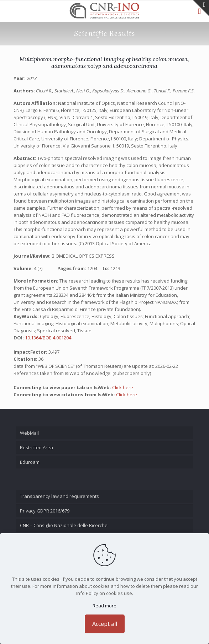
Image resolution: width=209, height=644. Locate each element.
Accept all (105, 624)
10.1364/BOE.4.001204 (48, 338)
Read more (104, 606)
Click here (123, 387)
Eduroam (30, 462)
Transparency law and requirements (59, 496)
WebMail (29, 433)
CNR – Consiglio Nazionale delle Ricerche (64, 525)
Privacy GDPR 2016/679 (45, 511)
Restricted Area (36, 447)
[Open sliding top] (201, 8)
